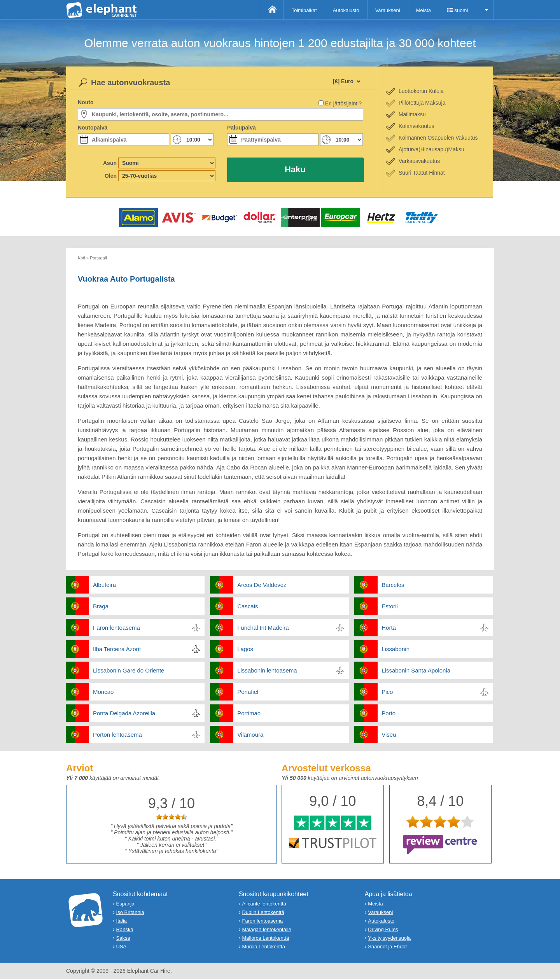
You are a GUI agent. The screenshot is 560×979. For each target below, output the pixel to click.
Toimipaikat (304, 10)
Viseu (389, 735)
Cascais (248, 606)
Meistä (423, 10)
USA (122, 947)
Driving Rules (383, 929)
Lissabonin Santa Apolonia (416, 670)
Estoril (390, 606)
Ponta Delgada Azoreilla (124, 713)
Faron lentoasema (116, 628)
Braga (101, 606)
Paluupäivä (241, 128)
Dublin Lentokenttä (263, 912)
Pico (387, 692)
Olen (111, 176)
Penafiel (248, 692)
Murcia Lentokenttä (263, 947)
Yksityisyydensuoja (389, 938)
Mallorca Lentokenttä (265, 938)
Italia (122, 921)
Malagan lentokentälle (266, 929)
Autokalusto (346, 10)
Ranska (125, 929)
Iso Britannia (130, 912)
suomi (457, 10)
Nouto (86, 102)
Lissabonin (395, 649)
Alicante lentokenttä (264, 904)
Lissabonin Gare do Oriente (129, 670)
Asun (110, 163)
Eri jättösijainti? (343, 103)
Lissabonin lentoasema (267, 670)
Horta (389, 628)
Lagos (245, 649)
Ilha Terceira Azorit (117, 649)
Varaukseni (388, 10)
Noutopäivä (93, 128)
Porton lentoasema (117, 735)
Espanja (125, 904)
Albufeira (104, 585)
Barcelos (393, 585)
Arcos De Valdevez (262, 585)
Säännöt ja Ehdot (387, 947)
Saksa (123, 938)
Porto (388, 713)
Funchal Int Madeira (263, 628)
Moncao (103, 692)
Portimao (249, 713)
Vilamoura (250, 735)
